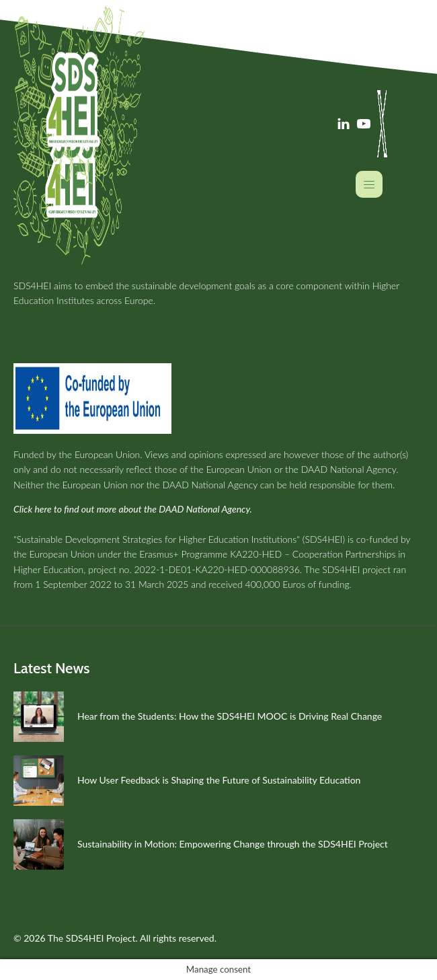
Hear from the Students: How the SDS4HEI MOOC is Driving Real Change (230, 716)
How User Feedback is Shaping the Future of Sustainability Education (219, 780)
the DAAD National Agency (341, 469)
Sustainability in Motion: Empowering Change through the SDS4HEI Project (233, 844)
